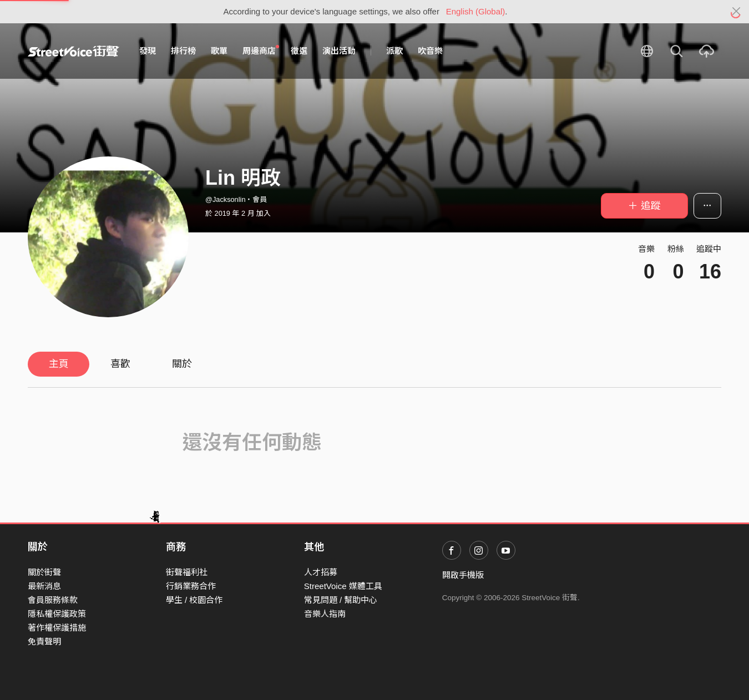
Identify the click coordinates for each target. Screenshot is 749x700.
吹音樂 (430, 51)
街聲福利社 (187, 572)
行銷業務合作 (191, 586)
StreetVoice (74, 51)
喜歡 (120, 364)
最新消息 (44, 586)
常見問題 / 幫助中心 (341, 600)
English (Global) (476, 11)
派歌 (394, 51)
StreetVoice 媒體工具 (343, 586)
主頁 (59, 364)
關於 (182, 364)
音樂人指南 (325, 614)
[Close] (737, 12)
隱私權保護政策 (57, 614)
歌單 (219, 51)
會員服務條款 (53, 600)
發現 (148, 51)
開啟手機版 (463, 575)
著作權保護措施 (57, 628)
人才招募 (321, 572)
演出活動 (339, 51)
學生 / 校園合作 (194, 600)
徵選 (299, 51)
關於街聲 (44, 572)
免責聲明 (44, 641)
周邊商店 (261, 50)
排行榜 (183, 51)
